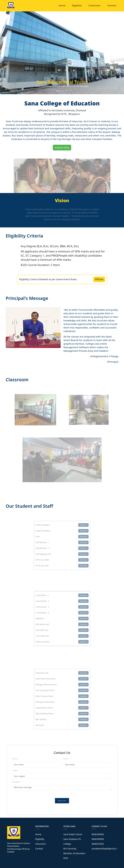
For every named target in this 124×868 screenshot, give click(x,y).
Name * (15, 759)
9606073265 (98, 844)
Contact (112, 6)
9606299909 (98, 834)
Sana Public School (73, 834)
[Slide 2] (62, 91)
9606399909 (98, 839)
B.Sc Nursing (70, 849)
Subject (15, 770)
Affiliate (99, 279)
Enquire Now (62, 148)
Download (80, 528)
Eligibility (77, 6)
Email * (66, 759)
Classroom (95, 6)
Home (62, 6)
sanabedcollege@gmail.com (106, 849)
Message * (17, 782)
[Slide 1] (58, 91)
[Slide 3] (66, 91)
